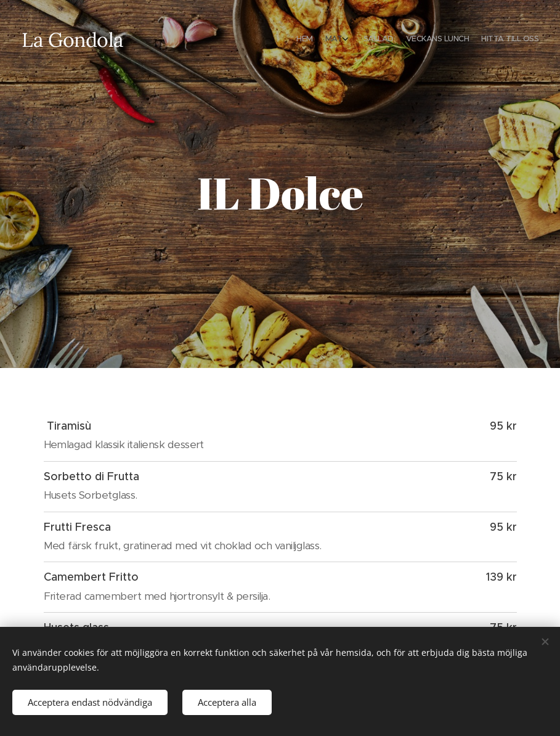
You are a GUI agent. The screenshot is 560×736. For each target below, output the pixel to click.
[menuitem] (481, 40)
